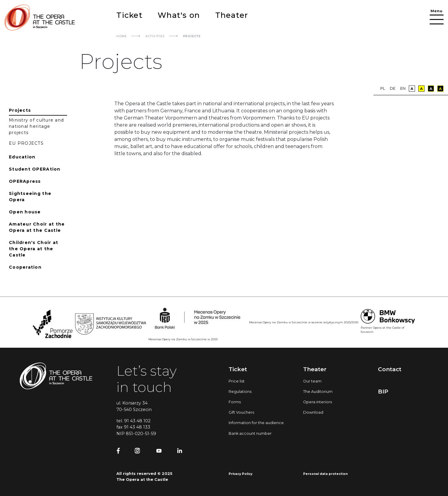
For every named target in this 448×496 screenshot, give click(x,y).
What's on (179, 15)
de (393, 88)
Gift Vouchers (241, 412)
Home (122, 36)
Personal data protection (325, 474)
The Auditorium (318, 392)
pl (383, 88)
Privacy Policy (240, 474)
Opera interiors (318, 402)
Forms (235, 402)
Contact (390, 369)
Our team (312, 381)
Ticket (129, 15)
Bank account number (250, 433)
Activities (155, 36)
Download (313, 412)
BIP (383, 391)
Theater (232, 15)
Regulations (240, 392)
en (403, 88)
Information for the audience (256, 423)
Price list (237, 381)
